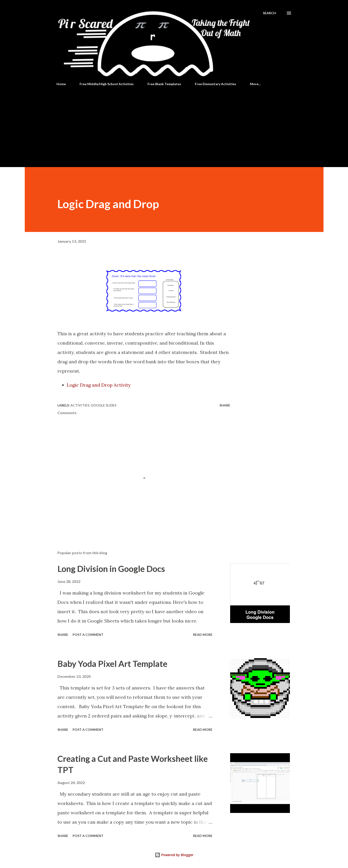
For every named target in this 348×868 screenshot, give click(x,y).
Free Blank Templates (164, 84)
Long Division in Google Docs (111, 569)
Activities (80, 405)
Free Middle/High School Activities (107, 84)
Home (61, 84)
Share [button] (225, 405)
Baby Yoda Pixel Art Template (112, 664)
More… (255, 84)
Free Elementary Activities (216, 84)
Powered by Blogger (174, 855)
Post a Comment (88, 635)
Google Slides (104, 405)
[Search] (269, 13)
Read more (203, 635)
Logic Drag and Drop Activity (99, 385)
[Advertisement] (174, 125)
